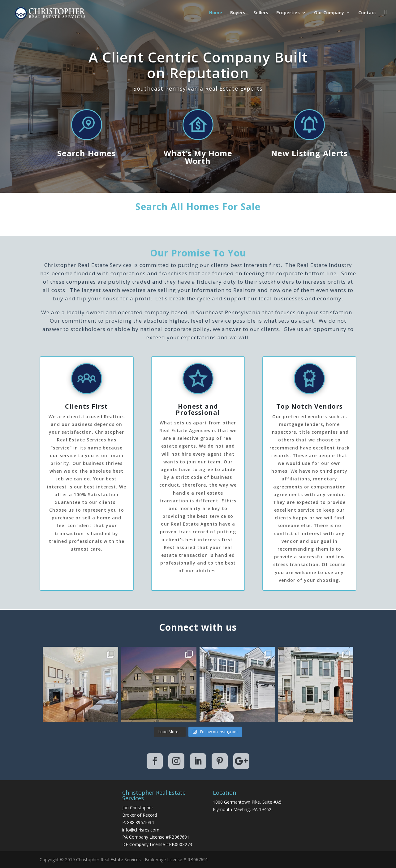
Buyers (238, 13)
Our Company (329, 13)
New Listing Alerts (309, 153)
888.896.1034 (140, 822)
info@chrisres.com (141, 830)
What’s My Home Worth (198, 157)
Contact (367, 13)
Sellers (261, 13)
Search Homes (86, 153)
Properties (288, 13)
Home (216, 13)
